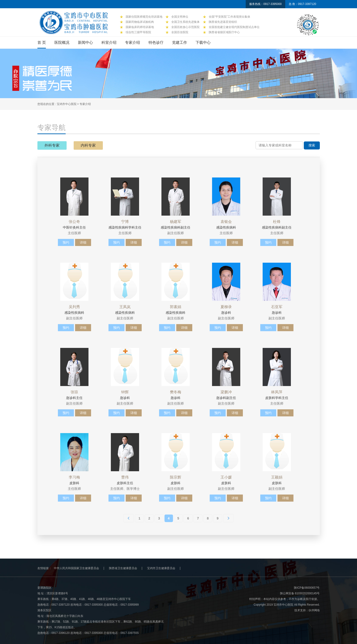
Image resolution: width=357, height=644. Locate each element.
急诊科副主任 (226, 398)
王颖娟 (277, 477)
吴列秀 (74, 307)
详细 (83, 242)
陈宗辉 (176, 477)
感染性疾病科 (226, 227)
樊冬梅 (176, 392)
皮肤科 (74, 483)
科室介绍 (109, 42)
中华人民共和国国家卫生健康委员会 (76, 568)
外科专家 (52, 145)
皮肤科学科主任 (277, 398)
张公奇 (74, 222)
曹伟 (125, 477)
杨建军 (176, 222)
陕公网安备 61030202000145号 (300, 593)
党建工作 (180, 42)
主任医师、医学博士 (125, 489)
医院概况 (62, 42)
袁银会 (226, 222)
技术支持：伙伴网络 (307, 610)
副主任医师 (176, 233)
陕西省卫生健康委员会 (123, 568)
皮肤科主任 (125, 483)
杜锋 (277, 222)
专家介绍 (132, 42)
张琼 (74, 392)
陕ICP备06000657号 (307, 588)
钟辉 (125, 392)
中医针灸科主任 (74, 227)
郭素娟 (176, 307)
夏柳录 (226, 307)
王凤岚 (125, 307)
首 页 (42, 42)
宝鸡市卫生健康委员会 (161, 568)
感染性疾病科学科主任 (125, 227)
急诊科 (226, 313)
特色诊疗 (156, 42)
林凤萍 (277, 392)
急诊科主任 (74, 398)
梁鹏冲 (226, 392)
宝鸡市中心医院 (67, 104)
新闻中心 (85, 42)
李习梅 (74, 477)
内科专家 (88, 145)
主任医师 (74, 233)
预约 (66, 242)
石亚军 (277, 307)
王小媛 (226, 477)
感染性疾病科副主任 (176, 227)
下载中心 (203, 42)
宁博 (125, 222)
